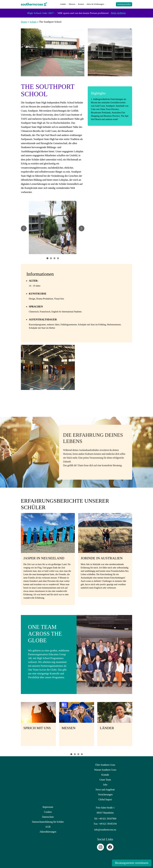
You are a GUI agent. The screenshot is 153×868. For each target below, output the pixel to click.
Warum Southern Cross (105, 769)
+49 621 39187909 (107, 818)
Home (24, 21)
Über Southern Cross (105, 764)
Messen (72, 4)
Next (136, 725)
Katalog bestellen (124, 4)
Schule (33, 21)
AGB (48, 826)
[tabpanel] (53, 228)
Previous (17, 725)
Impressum (48, 806)
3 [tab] (78, 754)
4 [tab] (82, 754)
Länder (63, 4)
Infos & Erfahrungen (95, 4)
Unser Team (105, 779)
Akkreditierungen (48, 831)
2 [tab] (75, 754)
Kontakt (105, 774)
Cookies (48, 811)
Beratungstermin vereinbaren (131, 863)
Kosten (81, 4)
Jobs (105, 784)
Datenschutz (48, 816)
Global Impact (105, 799)
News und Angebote (105, 789)
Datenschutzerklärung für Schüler (48, 821)
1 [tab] (71, 754)
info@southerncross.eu (105, 829)
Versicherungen (105, 794)
